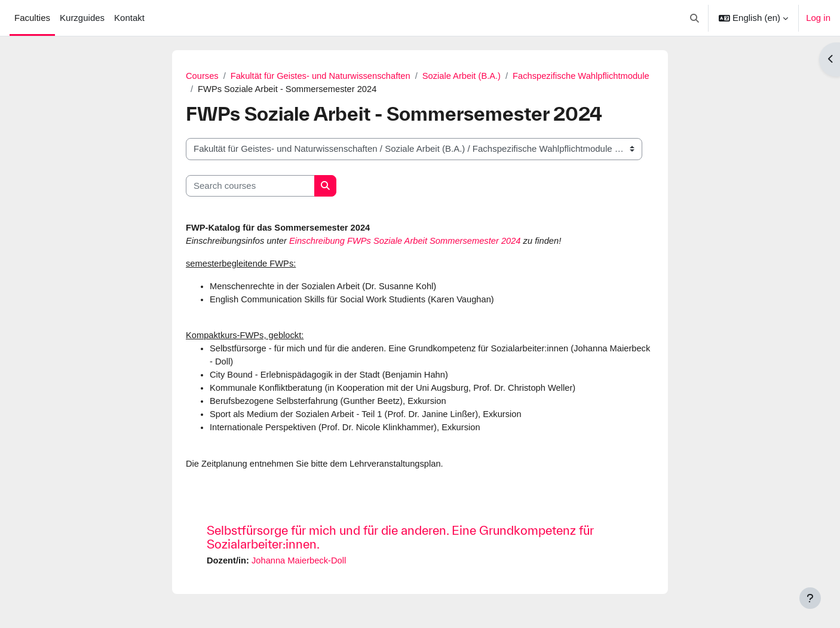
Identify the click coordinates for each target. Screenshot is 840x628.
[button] (695, 18)
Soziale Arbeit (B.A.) (467, 76)
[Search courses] (250, 187)
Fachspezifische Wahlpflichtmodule (268, 89)
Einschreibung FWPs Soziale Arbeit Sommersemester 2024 (410, 242)
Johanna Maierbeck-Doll (301, 566)
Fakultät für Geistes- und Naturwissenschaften (323, 76)
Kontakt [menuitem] (129, 18)
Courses (203, 76)
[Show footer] (810, 598)
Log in (818, 18)
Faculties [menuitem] (32, 18)
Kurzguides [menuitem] (82, 18)
